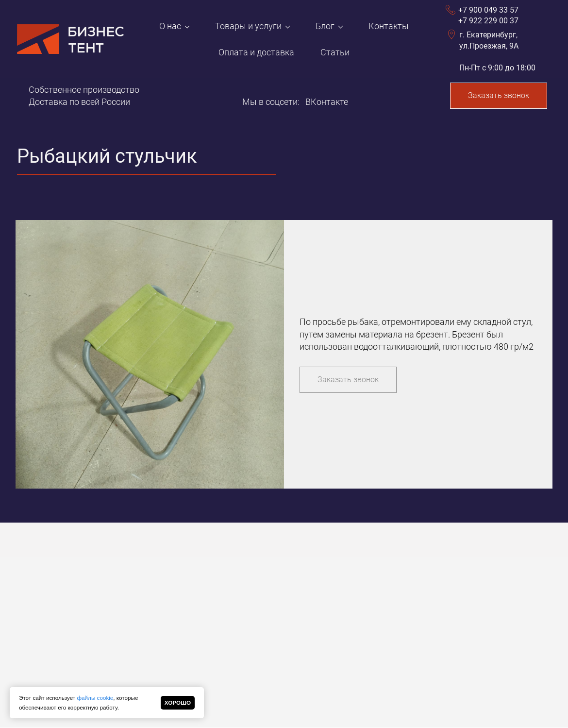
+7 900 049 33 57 (488, 10)
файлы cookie (95, 698)
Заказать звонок (499, 95)
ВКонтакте (327, 102)
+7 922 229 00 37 (488, 21)
